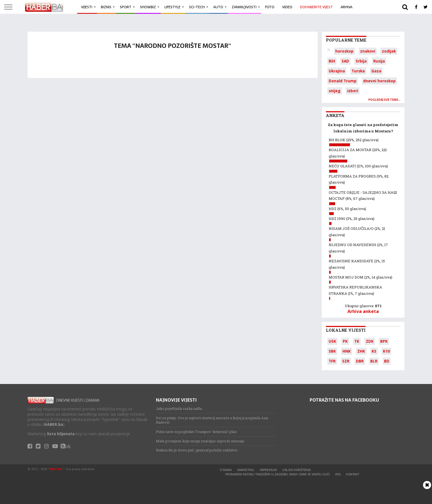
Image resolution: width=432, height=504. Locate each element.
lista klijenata (61, 434)
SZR (346, 361)
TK (357, 341)
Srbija (361, 61)
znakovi (368, 51)
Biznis (106, 7)
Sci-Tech (197, 7)
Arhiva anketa (363, 311)
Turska (358, 71)
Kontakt (353, 474)
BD (387, 361)
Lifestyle (172, 7)
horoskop (344, 51)
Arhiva (346, 7)
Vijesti (87, 7)
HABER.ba (54, 424)
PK (345, 341)
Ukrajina (337, 71)
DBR (360, 361)
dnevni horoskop (379, 81)
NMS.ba (56, 469)
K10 (386, 351)
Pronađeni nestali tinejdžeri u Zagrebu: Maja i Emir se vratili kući (278, 474)
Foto (270, 7)
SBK (332, 351)
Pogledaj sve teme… (384, 100)
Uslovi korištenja (297, 470)
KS (374, 351)
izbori (353, 91)
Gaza (376, 71)
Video (287, 7)
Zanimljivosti (244, 7)
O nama (226, 470)
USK (332, 341)
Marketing (246, 470)
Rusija (379, 61)
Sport (126, 7)
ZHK (361, 351)
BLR (374, 361)
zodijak (389, 51)
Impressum (268, 470)
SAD (345, 61)
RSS (338, 474)
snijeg (335, 91)
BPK (384, 341)
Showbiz (148, 7)
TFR (332, 361)
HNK (347, 351)
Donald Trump (343, 81)
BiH (332, 61)
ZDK (370, 341)
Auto (218, 7)
